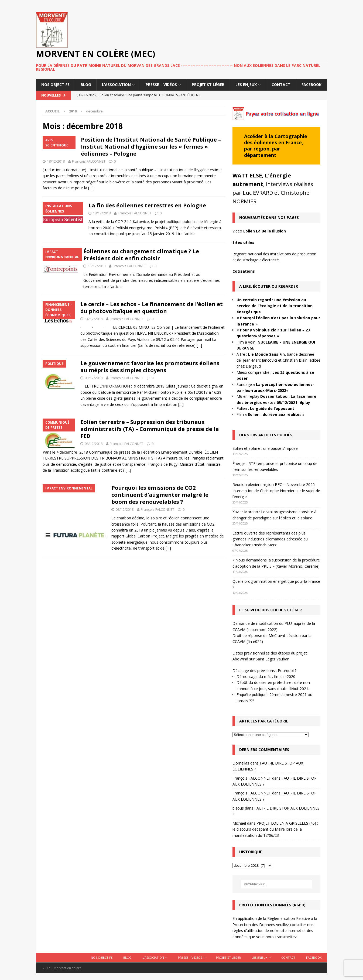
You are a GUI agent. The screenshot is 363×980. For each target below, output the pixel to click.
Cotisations (244, 271)
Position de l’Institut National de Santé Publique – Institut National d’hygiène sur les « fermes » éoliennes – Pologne (151, 147)
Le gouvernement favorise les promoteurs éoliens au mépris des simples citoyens (150, 367)
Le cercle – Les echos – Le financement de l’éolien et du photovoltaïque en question (152, 308)
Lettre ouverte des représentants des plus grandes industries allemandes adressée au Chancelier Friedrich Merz (270, 539)
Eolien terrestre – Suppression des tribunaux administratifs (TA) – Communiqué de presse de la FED (150, 429)
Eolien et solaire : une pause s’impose (265, 448)
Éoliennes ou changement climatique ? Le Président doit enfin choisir (141, 255)
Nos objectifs (55, 85)
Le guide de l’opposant (272, 408)
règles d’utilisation (248, 931)
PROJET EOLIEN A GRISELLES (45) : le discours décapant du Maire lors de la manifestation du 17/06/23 (275, 829)
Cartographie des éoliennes (276, 139)
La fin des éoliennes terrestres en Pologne (147, 205)
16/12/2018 (97, 266)
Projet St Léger (208, 85)
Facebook (311, 85)
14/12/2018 (94, 319)
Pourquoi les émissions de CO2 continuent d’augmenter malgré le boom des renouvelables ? (160, 495)
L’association (116, 85)
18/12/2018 (56, 161)
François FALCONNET (89, 161)
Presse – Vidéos (161, 85)
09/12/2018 (94, 378)
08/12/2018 (94, 444)
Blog (86, 85)
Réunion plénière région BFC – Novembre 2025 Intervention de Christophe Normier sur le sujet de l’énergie (276, 491)
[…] (91, 188)
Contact (281, 85)
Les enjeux (246, 85)
